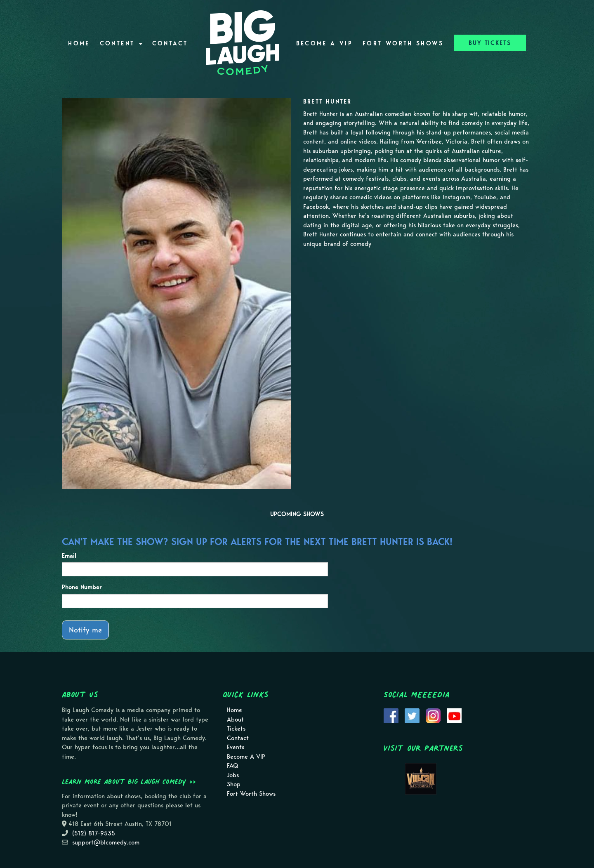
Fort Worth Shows (403, 43)
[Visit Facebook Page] (391, 715)
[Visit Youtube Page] (454, 715)
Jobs (233, 775)
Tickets (236, 729)
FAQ (232, 766)
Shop (234, 784)
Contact (170, 43)
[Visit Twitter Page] (412, 715)
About (235, 719)
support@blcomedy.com (106, 842)
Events (236, 747)
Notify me (85, 630)
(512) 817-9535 (94, 833)
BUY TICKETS (490, 43)
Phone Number (82, 587)
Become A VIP (324, 43)
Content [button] (121, 43)
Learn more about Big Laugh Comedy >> (129, 781)
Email (69, 556)
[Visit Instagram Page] (433, 715)
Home (79, 43)
